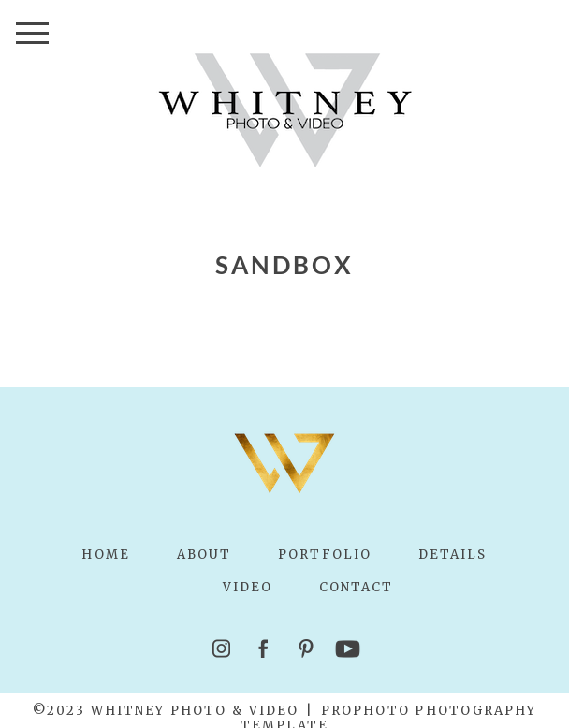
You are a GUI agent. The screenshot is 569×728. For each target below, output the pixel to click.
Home (105, 554)
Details (453, 554)
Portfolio (325, 554)
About (204, 554)
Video (248, 587)
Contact (357, 587)
